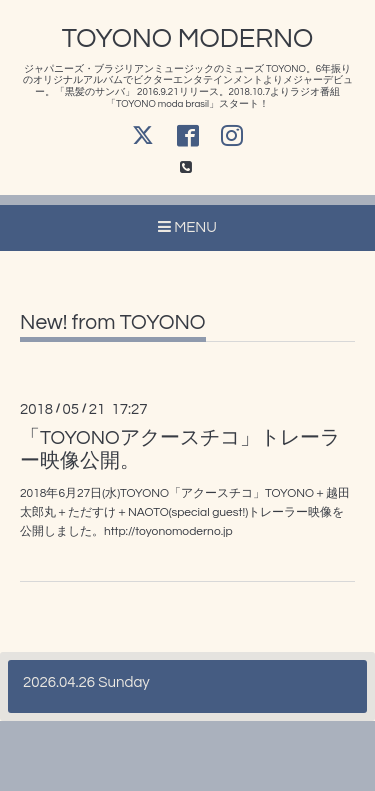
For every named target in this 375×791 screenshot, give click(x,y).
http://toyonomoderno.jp (168, 531)
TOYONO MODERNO (188, 39)
